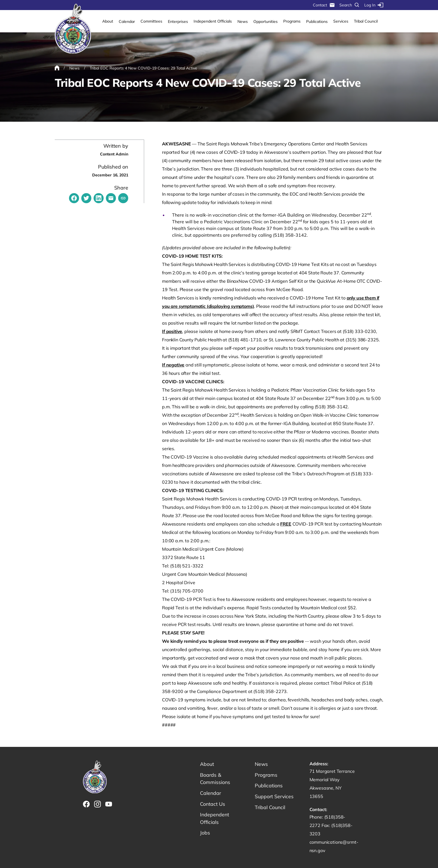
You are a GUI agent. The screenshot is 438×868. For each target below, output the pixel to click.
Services (341, 21)
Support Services (275, 797)
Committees (151, 21)
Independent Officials (213, 21)
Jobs (205, 834)
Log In (374, 5)
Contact (324, 5)
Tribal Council (366, 21)
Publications (317, 21)
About (108, 21)
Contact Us (213, 804)
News (243, 21)
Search (350, 5)
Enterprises (178, 21)
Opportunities (266, 21)
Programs (292, 21)
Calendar (127, 21)
